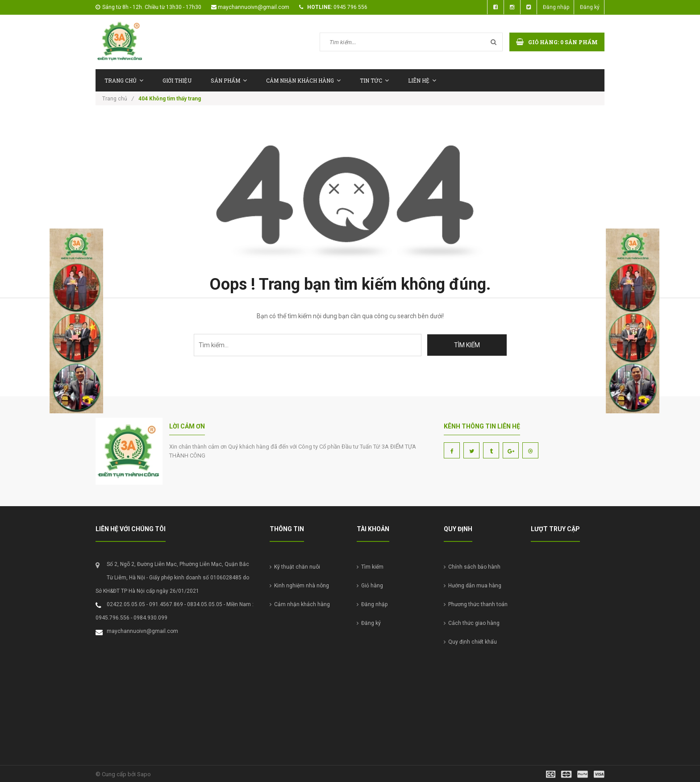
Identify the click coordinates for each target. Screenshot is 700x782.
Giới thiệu (177, 80)
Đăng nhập (556, 7)
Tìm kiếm (370, 567)
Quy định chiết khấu (470, 642)
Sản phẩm (229, 80)
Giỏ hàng (370, 586)
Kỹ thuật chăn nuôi (295, 567)
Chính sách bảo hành (472, 567)
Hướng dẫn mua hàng (473, 586)
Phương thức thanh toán (476, 604)
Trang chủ (124, 80)
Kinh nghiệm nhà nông (299, 586)
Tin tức (374, 80)
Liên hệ (422, 80)
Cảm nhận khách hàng (303, 80)
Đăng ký (590, 7)
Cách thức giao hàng (472, 623)
